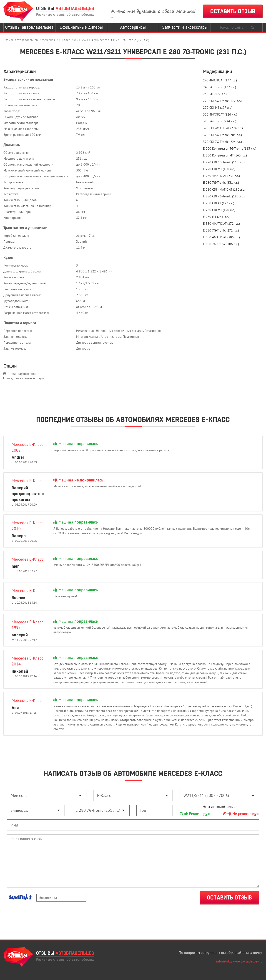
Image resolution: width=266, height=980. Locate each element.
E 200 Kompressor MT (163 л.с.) (225, 155)
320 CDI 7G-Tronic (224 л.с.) (222, 142)
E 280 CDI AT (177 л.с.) (219, 203)
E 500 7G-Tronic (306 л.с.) (221, 244)
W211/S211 (82, 40)
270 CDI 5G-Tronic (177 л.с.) (222, 101)
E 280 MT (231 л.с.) (216, 217)
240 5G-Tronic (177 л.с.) (220, 87)
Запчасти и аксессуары (185, 27)
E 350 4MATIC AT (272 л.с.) (221, 224)
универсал (102, 40)
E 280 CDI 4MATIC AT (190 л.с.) (224, 189)
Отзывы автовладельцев (29, 27)
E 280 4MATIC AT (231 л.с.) (221, 176)
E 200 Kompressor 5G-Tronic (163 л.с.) (230, 149)
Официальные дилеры (81, 27)
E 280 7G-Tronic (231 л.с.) (221, 183)
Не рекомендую (241, 814)
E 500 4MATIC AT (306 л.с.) (221, 237)
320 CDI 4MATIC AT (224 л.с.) (223, 128)
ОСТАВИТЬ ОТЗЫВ (233, 11)
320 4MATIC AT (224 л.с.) (220, 114)
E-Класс (64, 40)
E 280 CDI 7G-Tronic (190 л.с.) (224, 196)
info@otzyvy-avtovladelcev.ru (239, 961)
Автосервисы (133, 27)
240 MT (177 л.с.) (215, 94)
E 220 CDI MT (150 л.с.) (219, 169)
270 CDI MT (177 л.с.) (218, 108)
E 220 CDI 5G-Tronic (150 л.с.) (224, 162)
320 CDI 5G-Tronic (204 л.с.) (222, 135)
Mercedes (48, 40)
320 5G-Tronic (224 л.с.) (220, 121)
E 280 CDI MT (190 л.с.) (219, 210)
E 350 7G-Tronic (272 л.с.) (221, 230)
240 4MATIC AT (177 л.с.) (220, 80)
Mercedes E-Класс (27, 481)
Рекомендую (195, 814)
